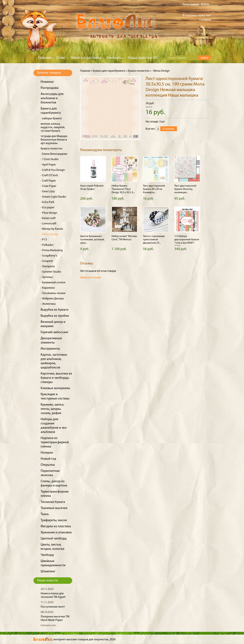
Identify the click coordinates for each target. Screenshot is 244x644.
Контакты (115, 58)
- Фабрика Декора (52, 299)
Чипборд (47, 555)
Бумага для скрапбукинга (109, 71)
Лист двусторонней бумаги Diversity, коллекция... (185, 189)
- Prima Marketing (52, 250)
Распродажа (50, 88)
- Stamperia (48, 267)
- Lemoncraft (48, 224)
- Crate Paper (48, 186)
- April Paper (48, 165)
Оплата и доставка (86, 58)
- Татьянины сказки (53, 293)
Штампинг (48, 572)
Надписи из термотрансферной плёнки (55, 442)
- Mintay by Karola (52, 229)
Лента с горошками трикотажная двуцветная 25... (154, 240)
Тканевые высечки (54, 508)
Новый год (48, 459)
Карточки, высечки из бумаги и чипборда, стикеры (56, 378)
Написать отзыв (90, 278)
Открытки (48, 465)
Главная (45, 58)
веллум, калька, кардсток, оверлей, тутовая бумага (53, 127)
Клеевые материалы (55, 388)
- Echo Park (47, 202)
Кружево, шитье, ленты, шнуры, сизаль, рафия (52, 409)
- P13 (44, 240)
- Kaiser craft (48, 218)
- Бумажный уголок (53, 283)
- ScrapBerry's (49, 256)
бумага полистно (52, 149)
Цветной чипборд (54, 539)
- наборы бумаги (51, 119)
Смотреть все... (49, 625)
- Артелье (47, 277)
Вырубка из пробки (55, 316)
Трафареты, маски (54, 520)
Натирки (47, 453)
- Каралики (48, 288)
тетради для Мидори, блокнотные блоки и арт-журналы (54, 140)
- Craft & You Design (53, 170)
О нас (61, 58)
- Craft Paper (48, 181)
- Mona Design (50, 234)
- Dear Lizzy (48, 192)
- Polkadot (47, 245)
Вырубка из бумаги (54, 310)
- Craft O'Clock (49, 175)
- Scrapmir (47, 261)
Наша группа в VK (143, 58)
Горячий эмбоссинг (55, 332)
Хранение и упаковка (56, 533)
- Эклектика (48, 304)
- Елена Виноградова (54, 154)
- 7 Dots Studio (50, 159)
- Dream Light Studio (53, 197)
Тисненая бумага (53, 502)
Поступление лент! (53, 607)
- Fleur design (49, 213)
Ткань (45, 514)
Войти (205, 4)
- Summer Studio (51, 272)
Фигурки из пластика (56, 526)
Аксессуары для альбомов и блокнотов (52, 98)
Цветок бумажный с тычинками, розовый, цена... (92, 240)
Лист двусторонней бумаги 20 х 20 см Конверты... (154, 189)
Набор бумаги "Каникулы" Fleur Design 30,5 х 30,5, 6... (123, 189)
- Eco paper (47, 208)
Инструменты (50, 349)
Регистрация (191, 4)
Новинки (47, 82)
